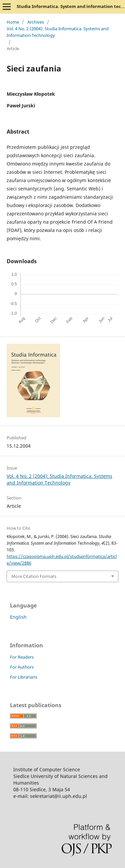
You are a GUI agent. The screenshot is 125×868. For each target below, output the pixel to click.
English (18, 617)
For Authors (22, 667)
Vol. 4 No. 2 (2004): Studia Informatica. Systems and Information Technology (58, 32)
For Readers (22, 657)
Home (13, 22)
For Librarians (24, 677)
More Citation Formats (34, 576)
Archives (36, 22)
